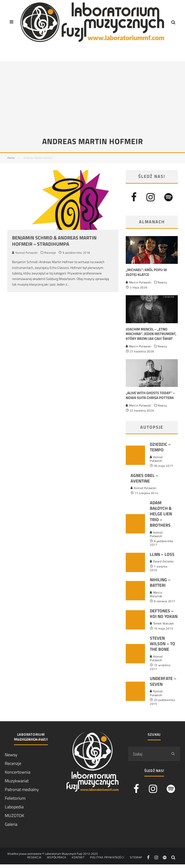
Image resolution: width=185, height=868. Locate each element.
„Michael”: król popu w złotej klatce (146, 272)
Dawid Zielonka (162, 561)
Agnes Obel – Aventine (144, 478)
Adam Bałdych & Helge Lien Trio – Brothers (161, 514)
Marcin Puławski (139, 282)
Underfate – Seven (163, 681)
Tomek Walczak (162, 623)
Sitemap (136, 857)
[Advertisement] (92, 95)
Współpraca (57, 857)
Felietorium (15, 798)
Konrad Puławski (25, 253)
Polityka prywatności (107, 857)
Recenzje (50, 253)
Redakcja (34, 857)
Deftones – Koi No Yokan (164, 614)
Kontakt (78, 857)
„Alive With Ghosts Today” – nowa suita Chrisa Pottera (150, 395)
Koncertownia (18, 772)
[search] (173, 754)
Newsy (162, 282)
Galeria (11, 824)
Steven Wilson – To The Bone (162, 644)
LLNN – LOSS (162, 554)
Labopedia (14, 807)
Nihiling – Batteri (160, 582)
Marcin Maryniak (156, 594)
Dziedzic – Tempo (160, 447)
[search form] (147, 754)
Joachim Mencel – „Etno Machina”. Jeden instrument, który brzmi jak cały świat (151, 334)
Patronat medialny (22, 789)
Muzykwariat (17, 781)
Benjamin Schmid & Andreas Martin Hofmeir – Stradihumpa (54, 241)
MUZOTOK (14, 815)
